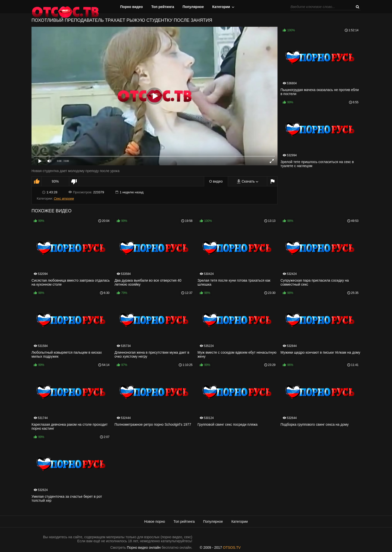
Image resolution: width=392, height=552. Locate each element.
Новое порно (155, 521)
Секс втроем (64, 198)
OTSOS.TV (232, 547)
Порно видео (132, 7)
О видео (216, 181)
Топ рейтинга (163, 7)
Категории (221, 7)
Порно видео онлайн (144, 547)
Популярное (193, 7)
